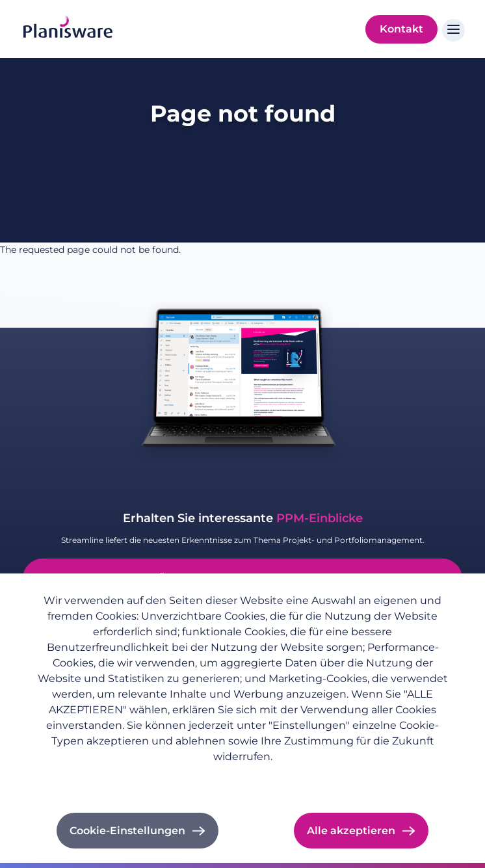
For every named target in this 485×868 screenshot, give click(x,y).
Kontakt (401, 29)
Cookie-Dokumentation (263, 778)
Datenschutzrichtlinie (82, 778)
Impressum (170, 778)
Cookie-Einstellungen (127, 831)
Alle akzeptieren (351, 831)
